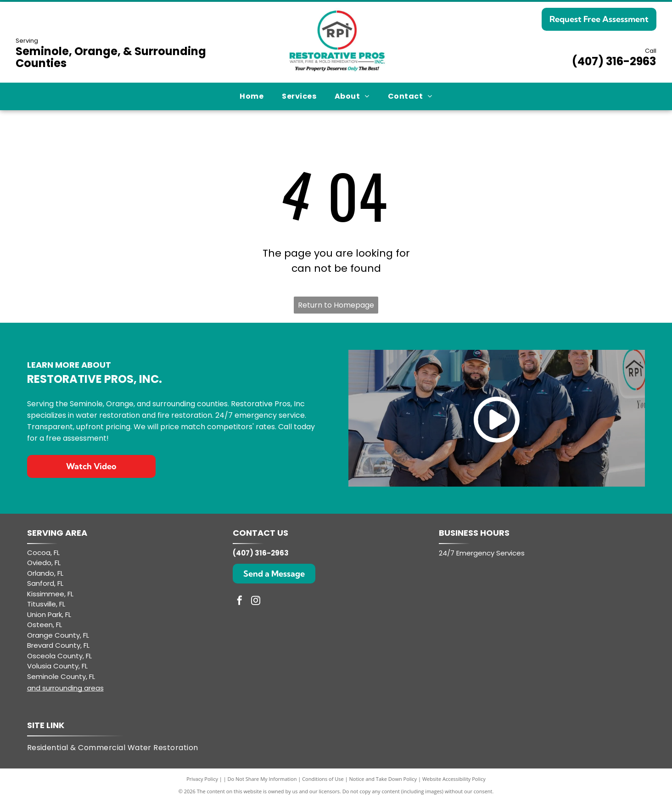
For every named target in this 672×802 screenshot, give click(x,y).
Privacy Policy (202, 779)
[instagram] (256, 602)
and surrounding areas (65, 688)
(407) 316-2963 (614, 61)
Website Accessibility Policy (454, 779)
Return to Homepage (336, 305)
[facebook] (240, 602)
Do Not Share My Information (262, 779)
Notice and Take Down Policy (383, 779)
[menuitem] (252, 96)
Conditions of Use (323, 779)
